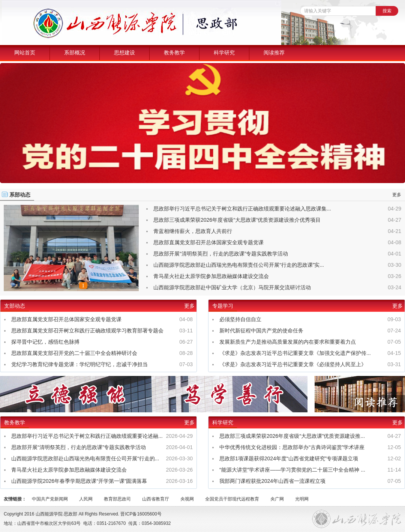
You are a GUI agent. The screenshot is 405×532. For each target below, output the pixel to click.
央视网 (187, 499)
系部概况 (75, 53)
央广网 (277, 499)
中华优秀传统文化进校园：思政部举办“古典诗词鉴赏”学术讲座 (292, 447)
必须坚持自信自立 (240, 319)
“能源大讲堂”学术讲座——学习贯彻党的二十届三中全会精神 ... (292, 470)
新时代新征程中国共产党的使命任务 (261, 331)
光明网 (302, 499)
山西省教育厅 (156, 499)
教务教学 (174, 53)
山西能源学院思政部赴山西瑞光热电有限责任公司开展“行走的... (85, 458)
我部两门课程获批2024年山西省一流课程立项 (272, 481)
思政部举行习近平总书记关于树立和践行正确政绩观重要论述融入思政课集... (242, 209)
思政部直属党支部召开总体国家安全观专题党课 (208, 242)
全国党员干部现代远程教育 (232, 499)
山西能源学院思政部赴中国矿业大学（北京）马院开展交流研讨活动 (232, 287)
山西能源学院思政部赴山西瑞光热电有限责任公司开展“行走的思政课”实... (239, 265)
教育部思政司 (117, 499)
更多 (397, 195)
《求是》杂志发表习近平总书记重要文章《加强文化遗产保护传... (295, 353)
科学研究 (224, 53)
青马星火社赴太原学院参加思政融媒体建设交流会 (211, 276)
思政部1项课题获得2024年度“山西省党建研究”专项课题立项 (289, 458)
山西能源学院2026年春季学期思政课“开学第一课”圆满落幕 (79, 481)
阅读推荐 (274, 53)
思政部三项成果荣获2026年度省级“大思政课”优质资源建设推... (292, 436)
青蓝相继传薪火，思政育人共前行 (193, 231)
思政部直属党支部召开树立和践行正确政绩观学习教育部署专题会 (87, 331)
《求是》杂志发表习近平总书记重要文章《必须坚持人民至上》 (293, 364)
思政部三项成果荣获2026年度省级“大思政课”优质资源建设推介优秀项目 (237, 220)
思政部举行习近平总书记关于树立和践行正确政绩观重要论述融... (87, 436)
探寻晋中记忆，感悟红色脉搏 (45, 342)
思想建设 (124, 53)
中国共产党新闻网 (50, 499)
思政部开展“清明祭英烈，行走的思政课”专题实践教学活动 (221, 254)
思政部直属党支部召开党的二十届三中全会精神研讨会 (74, 353)
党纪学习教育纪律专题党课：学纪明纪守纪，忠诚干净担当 (79, 364)
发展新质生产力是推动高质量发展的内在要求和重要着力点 (288, 342)
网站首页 (25, 53)
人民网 (86, 499)
